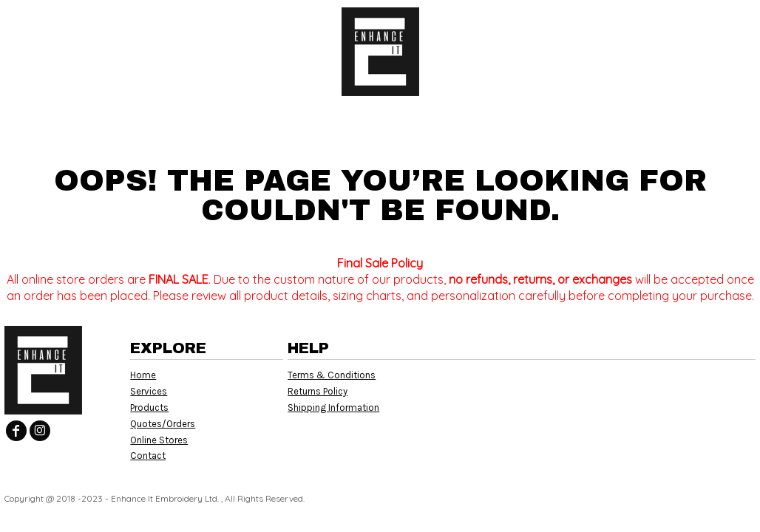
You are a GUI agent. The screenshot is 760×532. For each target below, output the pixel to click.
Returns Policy (318, 391)
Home (143, 375)
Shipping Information (333, 407)
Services (149, 391)
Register (690, 22)
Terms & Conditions (332, 375)
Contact (148, 456)
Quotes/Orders (163, 424)
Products (149, 407)
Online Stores (159, 440)
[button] (137, 23)
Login (625, 22)
